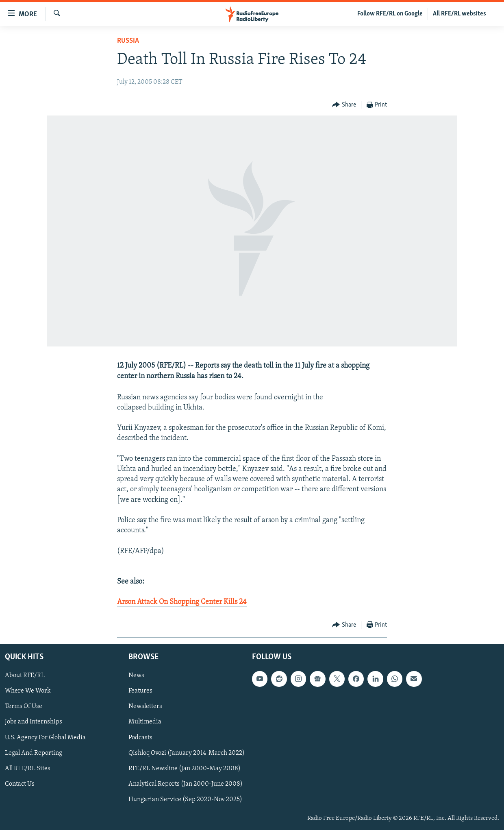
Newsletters (145, 706)
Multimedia (145, 722)
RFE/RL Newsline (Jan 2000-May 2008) (185, 768)
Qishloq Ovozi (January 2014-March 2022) (187, 753)
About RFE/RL (25, 675)
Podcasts (140, 737)
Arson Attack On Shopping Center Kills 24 (182, 602)
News (136, 675)
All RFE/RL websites (459, 14)
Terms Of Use (24, 706)
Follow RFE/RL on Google (390, 14)
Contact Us (20, 784)
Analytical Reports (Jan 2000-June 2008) (186, 784)
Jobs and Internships (34, 722)
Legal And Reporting (34, 753)
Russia (128, 41)
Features (140, 691)
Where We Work (28, 691)
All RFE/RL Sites (28, 768)
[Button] (344, 105)
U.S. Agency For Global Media (45, 737)
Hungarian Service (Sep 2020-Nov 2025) (185, 799)
